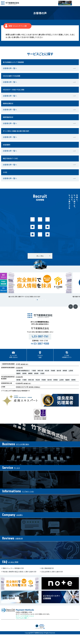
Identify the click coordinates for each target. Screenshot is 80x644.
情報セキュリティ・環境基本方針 (13, 568)
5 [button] (45, 300)
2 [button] (37, 300)
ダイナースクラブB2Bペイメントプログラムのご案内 (25, 617)
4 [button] (43, 300)
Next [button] (76, 307)
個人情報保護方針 (48, 568)
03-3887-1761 (40, 337)
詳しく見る (40, 256)
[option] (40, 285)
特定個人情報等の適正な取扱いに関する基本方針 (19, 572)
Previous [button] (71, 307)
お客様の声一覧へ (10, 68)
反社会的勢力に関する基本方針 (52, 572)
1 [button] (35, 300)
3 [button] (40, 300)
